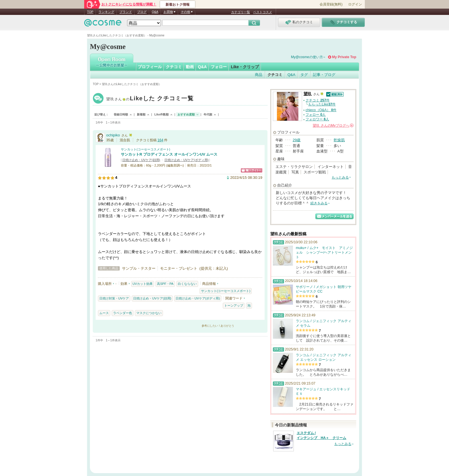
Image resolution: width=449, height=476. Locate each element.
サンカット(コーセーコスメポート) (145, 149)
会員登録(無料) (331, 4)
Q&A (155, 12)
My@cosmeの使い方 (307, 57)
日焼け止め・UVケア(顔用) (141, 160)
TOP (90, 12)
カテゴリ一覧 (241, 12)
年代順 (208, 114)
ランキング (106, 12)
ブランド (126, 12)
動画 (190, 67)
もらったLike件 (322, 104)
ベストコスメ (263, 12)
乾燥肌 (339, 140)
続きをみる (319, 203)
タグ (304, 75)
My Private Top (344, 57)
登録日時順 (121, 114)
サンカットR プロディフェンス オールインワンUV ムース (169, 154)
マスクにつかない (149, 313)
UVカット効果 (143, 284)
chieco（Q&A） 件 (321, 110)
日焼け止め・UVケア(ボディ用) (186, 160)
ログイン (355, 4)
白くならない (187, 284)
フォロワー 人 (317, 119)
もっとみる (340, 177)
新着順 (141, 114)
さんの (333, 126)
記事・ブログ (324, 75)
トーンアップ (234, 305)
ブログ (142, 12)
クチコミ (174, 67)
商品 (259, 75)
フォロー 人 (316, 115)
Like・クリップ (245, 67)
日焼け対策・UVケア (114, 298)
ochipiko (113, 135)
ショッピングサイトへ (252, 170)
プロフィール (150, 67)
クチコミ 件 (318, 100)
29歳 (297, 140)
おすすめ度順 (186, 114)
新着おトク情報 (178, 5)
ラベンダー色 (123, 313)
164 (161, 140)
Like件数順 (162, 114)
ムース (104, 313)
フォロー (219, 67)
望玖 (150, 99)
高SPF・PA (165, 284)
